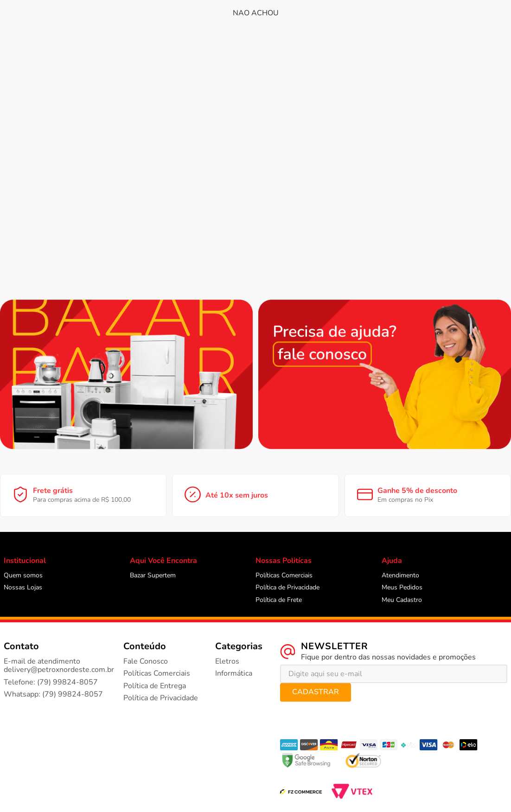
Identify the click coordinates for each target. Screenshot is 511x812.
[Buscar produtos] (321, 15)
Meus (425, 16)
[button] (31, 45)
